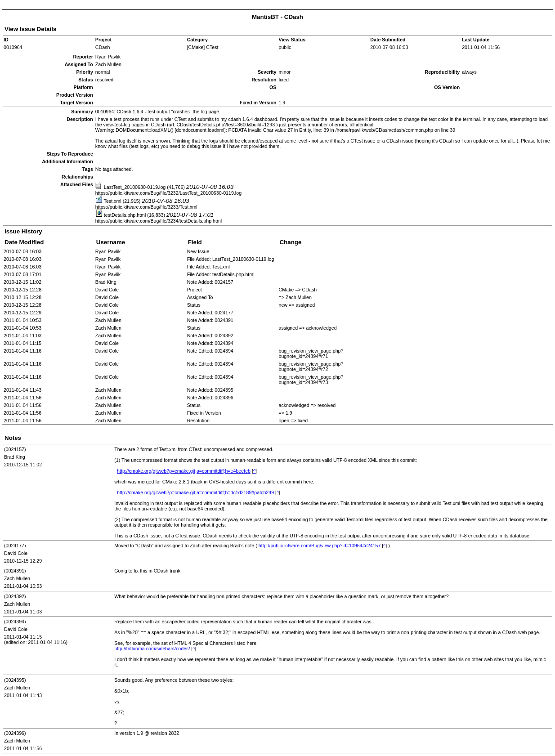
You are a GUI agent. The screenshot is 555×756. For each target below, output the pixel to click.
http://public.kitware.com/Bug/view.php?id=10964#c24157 (320, 546)
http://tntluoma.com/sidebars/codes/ (152, 649)
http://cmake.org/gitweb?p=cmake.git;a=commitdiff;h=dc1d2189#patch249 (195, 492)
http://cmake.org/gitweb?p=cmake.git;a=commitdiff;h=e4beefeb (184, 471)
